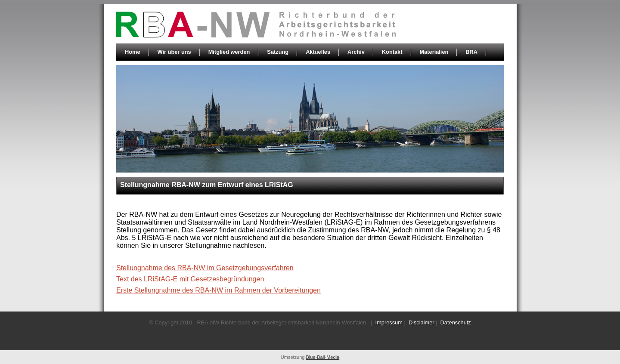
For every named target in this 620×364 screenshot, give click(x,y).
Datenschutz (456, 322)
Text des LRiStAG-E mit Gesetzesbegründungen (190, 279)
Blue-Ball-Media (323, 357)
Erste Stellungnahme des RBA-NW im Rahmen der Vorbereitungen (219, 290)
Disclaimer (422, 322)
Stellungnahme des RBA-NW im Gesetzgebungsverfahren (205, 268)
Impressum (389, 322)
